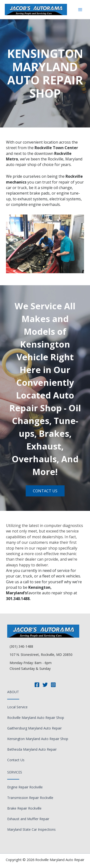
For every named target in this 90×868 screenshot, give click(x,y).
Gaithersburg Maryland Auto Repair (34, 728)
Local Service (17, 707)
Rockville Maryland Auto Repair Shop (36, 718)
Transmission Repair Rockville (30, 798)
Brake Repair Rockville (24, 808)
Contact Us (16, 760)
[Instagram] (53, 685)
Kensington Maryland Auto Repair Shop (38, 739)
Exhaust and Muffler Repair (28, 819)
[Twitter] (45, 685)
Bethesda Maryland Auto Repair (32, 749)
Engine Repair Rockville (25, 787)
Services (15, 772)
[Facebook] (37, 685)
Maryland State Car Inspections (31, 829)
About (13, 692)
